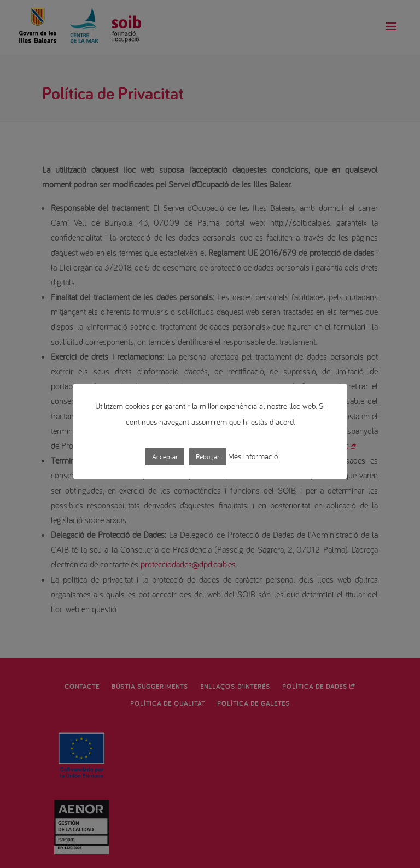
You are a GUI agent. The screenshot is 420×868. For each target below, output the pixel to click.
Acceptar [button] (165, 457)
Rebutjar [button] (208, 457)
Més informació (253, 456)
